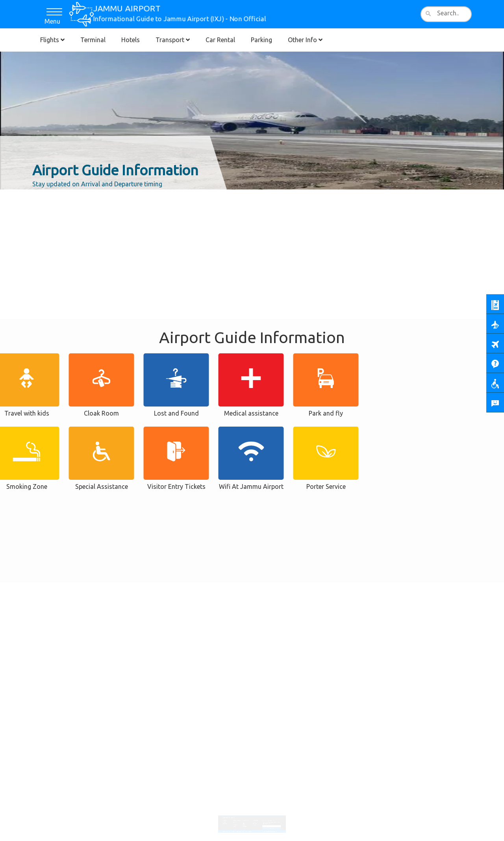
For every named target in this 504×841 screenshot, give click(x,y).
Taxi (245, 819)
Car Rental (220, 40)
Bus (245, 818)
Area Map (254, 819)
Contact (250, 826)
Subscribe (269, 823)
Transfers (246, 821)
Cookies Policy (246, 826)
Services (254, 818)
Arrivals (228, 818)
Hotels (131, 40)
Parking (261, 40)
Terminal (93, 40)
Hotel (237, 819)
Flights (52, 40)
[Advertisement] (252, 211)
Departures (229, 819)
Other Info (305, 40)
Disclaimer (241, 826)
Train (245, 820)
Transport (173, 40)
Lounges (254, 820)
